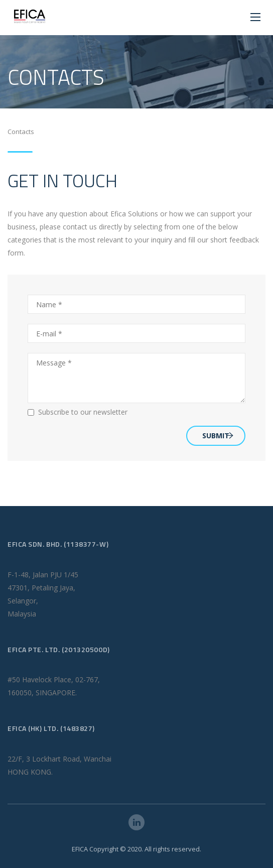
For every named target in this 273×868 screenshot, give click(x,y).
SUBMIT (218, 436)
